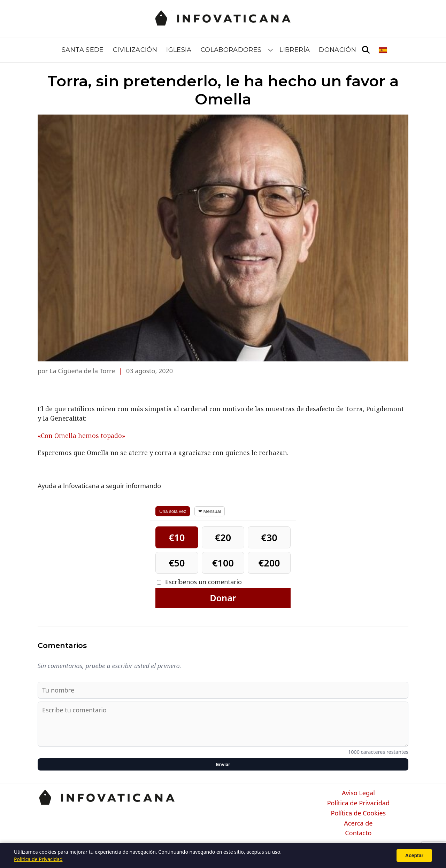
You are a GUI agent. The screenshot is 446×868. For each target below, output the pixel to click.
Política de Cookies (359, 813)
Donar (223, 598)
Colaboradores (231, 50)
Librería (295, 50)
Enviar (223, 764)
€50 (177, 563)
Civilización (135, 50)
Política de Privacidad (358, 803)
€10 (177, 537)
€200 (269, 563)
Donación (337, 50)
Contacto (358, 833)
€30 (269, 537)
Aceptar (414, 855)
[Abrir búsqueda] (366, 50)
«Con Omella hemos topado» (82, 436)
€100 (223, 563)
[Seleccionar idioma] (383, 50)
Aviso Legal (358, 793)
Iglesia (179, 50)
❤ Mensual (210, 511)
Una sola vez (173, 511)
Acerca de (358, 823)
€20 (223, 537)
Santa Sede (83, 50)
